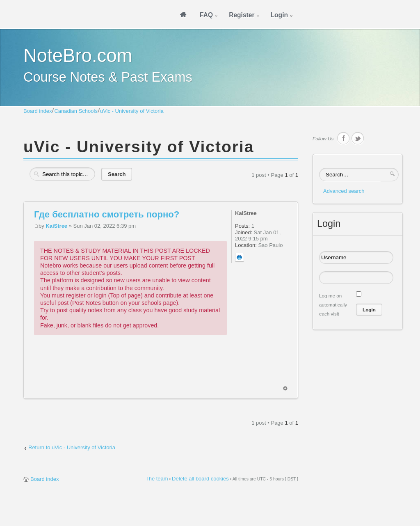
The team (157, 479)
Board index (38, 111)
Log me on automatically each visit (333, 305)
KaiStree (56, 226)
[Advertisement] (183, 368)
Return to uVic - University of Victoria (72, 447)
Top (285, 388)
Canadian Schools (76, 111)
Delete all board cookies (200, 479)
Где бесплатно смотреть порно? (107, 214)
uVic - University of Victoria (132, 111)
